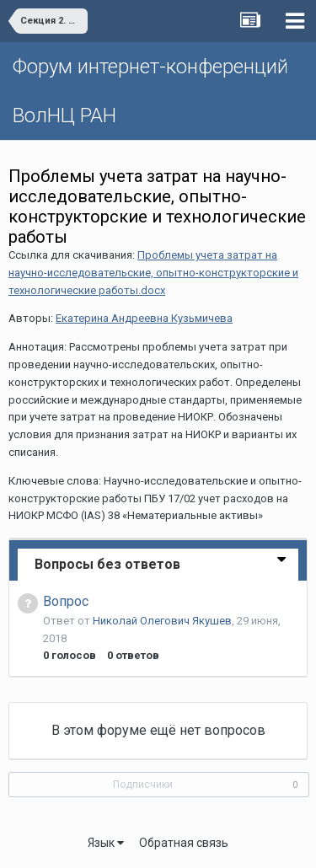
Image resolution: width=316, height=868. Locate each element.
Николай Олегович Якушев (162, 621)
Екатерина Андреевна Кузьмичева (144, 318)
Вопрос (66, 601)
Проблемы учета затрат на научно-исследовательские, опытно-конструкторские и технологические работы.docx (153, 273)
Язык (106, 843)
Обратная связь (184, 843)
